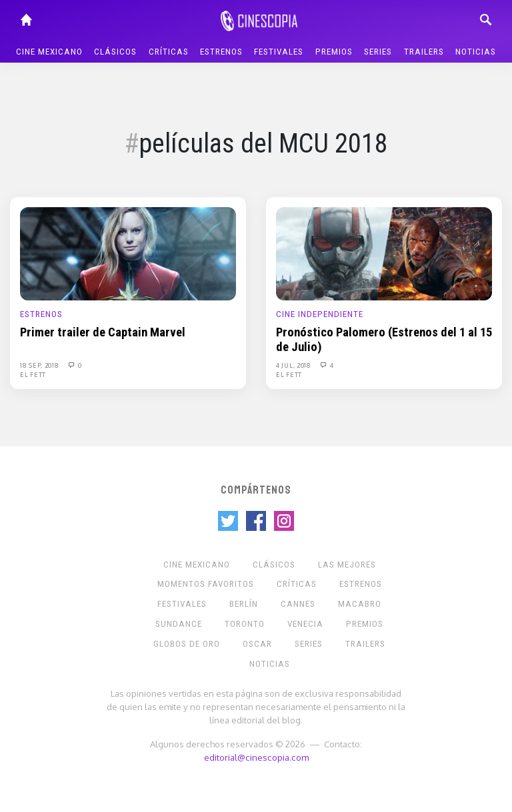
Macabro (360, 604)
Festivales (279, 52)
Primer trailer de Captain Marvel (103, 332)
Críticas (169, 52)
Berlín (244, 604)
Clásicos (115, 52)
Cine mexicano (49, 52)
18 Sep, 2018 (40, 365)
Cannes (298, 604)
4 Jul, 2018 (294, 365)
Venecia (305, 624)
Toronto (245, 624)
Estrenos (221, 52)
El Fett (33, 374)
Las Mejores (347, 565)
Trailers (424, 52)
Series (378, 52)
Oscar (257, 644)
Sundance (179, 624)
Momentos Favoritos (206, 584)
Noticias (476, 52)
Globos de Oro (187, 644)
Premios (334, 52)
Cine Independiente (320, 314)
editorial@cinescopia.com (256, 757)
